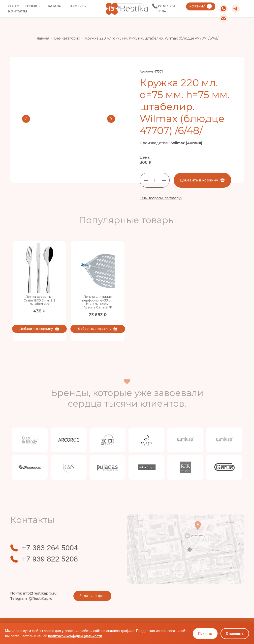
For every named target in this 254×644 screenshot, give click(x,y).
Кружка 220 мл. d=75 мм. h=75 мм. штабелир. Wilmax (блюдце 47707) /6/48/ (152, 38)
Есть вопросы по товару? (161, 198)
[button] (56, 6)
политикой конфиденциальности (75, 636)
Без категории (67, 38)
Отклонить (235, 634)
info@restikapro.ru (40, 593)
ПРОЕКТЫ (78, 6)
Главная (42, 38)
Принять (205, 634)
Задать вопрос (92, 596)
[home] (127, 9)
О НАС (14, 6)
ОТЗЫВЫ (33, 6)
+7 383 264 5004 (167, 9)
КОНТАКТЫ (18, 11)
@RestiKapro (40, 599)
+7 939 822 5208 (50, 559)
